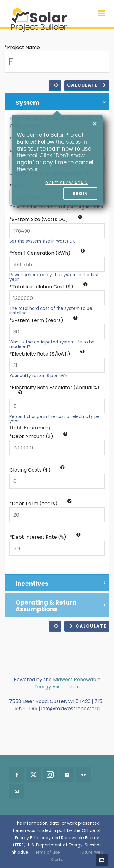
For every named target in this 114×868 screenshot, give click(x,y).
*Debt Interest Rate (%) (45, 537)
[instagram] (50, 774)
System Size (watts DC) (47, 219)
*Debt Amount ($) (38, 436)
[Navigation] (101, 14)
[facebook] (17, 774)
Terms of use (46, 852)
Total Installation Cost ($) (50, 287)
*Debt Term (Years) (41, 504)
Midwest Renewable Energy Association (67, 683)
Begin (80, 194)
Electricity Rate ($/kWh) (48, 354)
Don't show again (67, 183)
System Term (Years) (45, 320)
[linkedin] (67, 774)
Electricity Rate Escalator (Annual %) (56, 389)
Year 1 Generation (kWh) (48, 253)
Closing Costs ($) (37, 470)
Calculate (87, 85)
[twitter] (33, 774)
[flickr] (84, 774)
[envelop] (17, 791)
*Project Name (22, 47)
